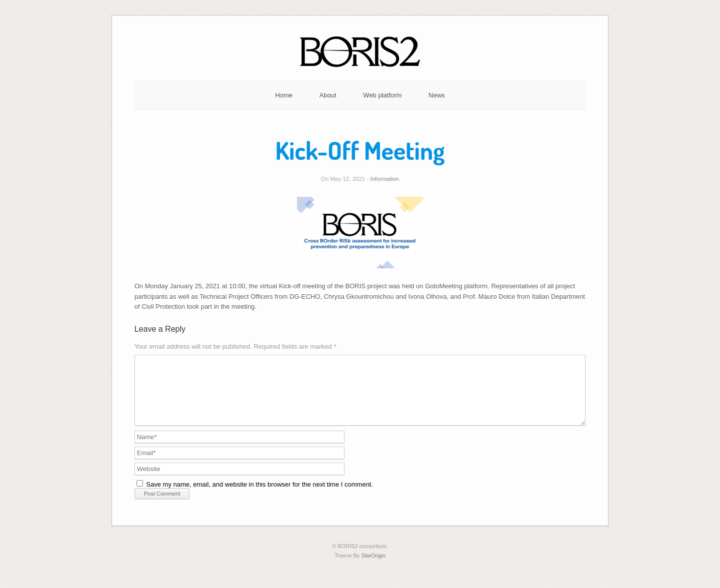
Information (384, 179)
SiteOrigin (373, 568)
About (328, 95)
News (437, 95)
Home (284, 95)
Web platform (382, 95)
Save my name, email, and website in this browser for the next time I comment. (259, 496)
